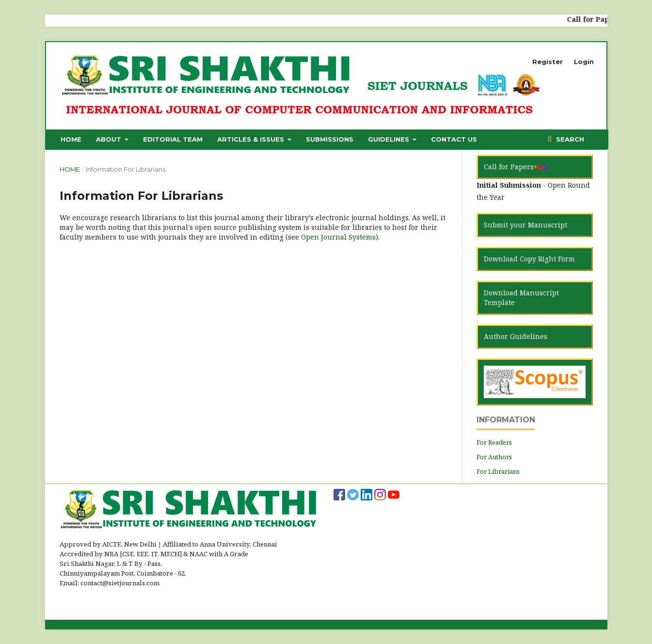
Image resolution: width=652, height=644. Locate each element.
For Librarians (498, 471)
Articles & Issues (252, 139)
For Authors (494, 457)
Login (584, 62)
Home (71, 139)
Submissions (330, 139)
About (110, 139)
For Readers (494, 442)
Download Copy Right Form (529, 259)
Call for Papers (516, 167)
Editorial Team (173, 139)
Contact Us (454, 139)
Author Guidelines (516, 336)
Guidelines (390, 139)
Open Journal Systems (338, 237)
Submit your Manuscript (525, 225)
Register (548, 62)
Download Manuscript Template (521, 298)
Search (569, 139)
